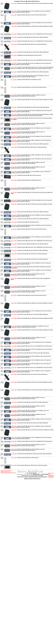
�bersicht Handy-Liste (5, 472)
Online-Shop (51, 477)
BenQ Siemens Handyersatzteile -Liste (9, 473)
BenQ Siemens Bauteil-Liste (6, 471)
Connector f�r (14, 3)
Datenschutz (51, 475)
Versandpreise (51, 476)
